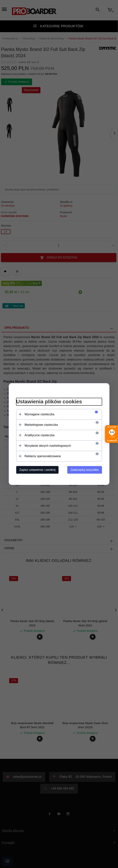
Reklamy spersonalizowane (43, 456)
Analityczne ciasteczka (40, 435)
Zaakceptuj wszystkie (85, 470)
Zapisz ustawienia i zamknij (37, 470)
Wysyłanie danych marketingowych (48, 446)
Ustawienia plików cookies (49, 402)
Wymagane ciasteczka (40, 414)
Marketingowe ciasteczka (41, 425)
